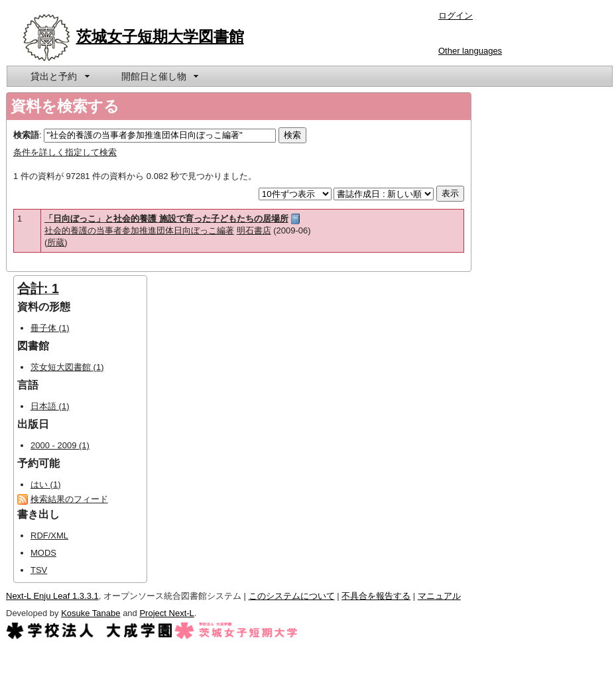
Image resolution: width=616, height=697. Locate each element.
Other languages (470, 51)
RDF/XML (49, 536)
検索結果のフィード (69, 499)
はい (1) (46, 484)
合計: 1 (38, 288)
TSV (39, 570)
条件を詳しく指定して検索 (65, 152)
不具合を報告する (376, 596)
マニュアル (439, 596)
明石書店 (254, 230)
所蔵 (56, 242)
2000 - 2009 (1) (60, 445)
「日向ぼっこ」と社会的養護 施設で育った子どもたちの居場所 (166, 219)
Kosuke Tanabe (91, 613)
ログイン (456, 16)
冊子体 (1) (50, 328)
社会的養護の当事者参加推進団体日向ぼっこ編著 (139, 230)
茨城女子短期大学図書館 (160, 36)
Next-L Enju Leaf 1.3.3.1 (52, 596)
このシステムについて (292, 596)
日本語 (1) (50, 406)
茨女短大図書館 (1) (67, 367)
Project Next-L (166, 613)
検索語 (26, 135)
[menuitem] (59, 76)
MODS (43, 553)
